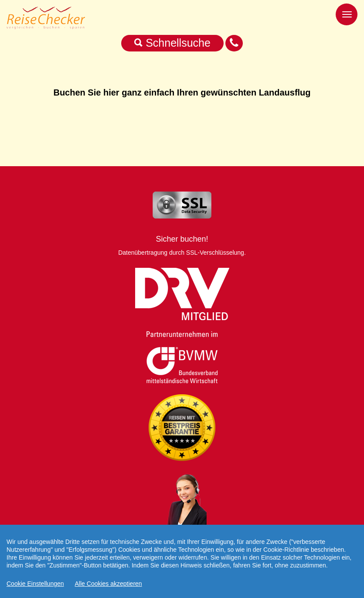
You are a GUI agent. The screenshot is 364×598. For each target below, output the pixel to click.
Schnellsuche (172, 43)
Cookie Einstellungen (35, 584)
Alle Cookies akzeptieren (109, 584)
